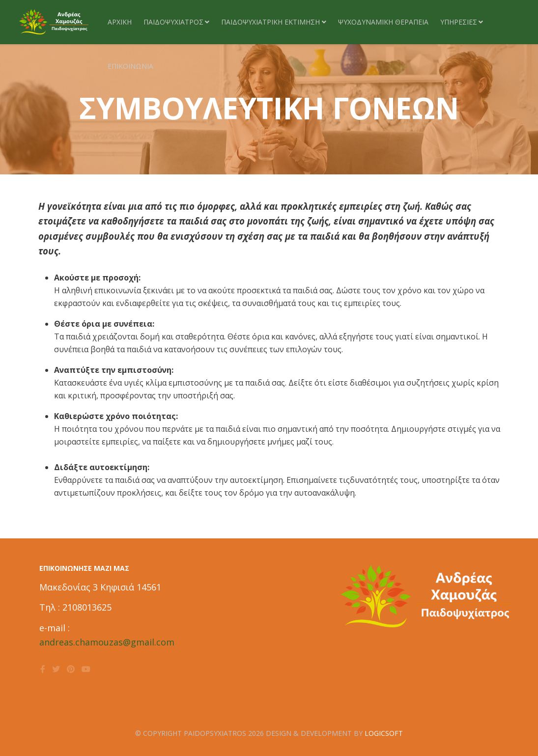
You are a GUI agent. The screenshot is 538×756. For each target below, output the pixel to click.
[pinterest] (71, 669)
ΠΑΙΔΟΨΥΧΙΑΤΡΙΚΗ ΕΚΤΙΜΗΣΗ (270, 22)
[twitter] (56, 669)
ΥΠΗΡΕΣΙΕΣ (459, 22)
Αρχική (120, 22)
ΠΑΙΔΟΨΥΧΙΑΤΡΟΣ (173, 22)
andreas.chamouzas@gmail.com (107, 642)
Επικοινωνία (130, 66)
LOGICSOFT (384, 733)
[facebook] (43, 669)
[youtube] (86, 669)
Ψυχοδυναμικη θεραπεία (383, 22)
